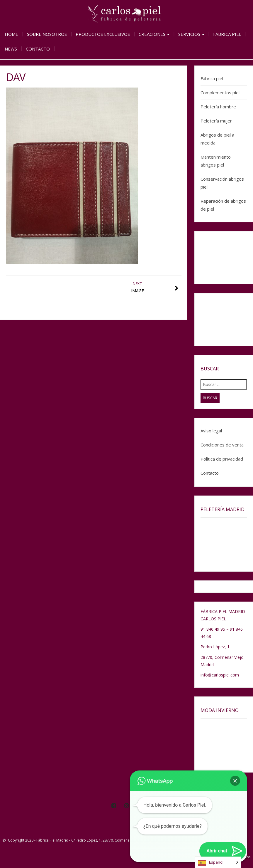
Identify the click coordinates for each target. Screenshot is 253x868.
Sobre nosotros (47, 34)
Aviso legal (211, 431)
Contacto (38, 49)
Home (11, 34)
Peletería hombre (218, 107)
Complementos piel (220, 93)
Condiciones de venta (222, 445)
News (11, 49)
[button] (235, 781)
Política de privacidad (222, 459)
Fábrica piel (227, 34)
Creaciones (154, 34)
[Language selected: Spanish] (218, 862)
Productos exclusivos (103, 34)
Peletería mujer (216, 121)
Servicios (191, 34)
